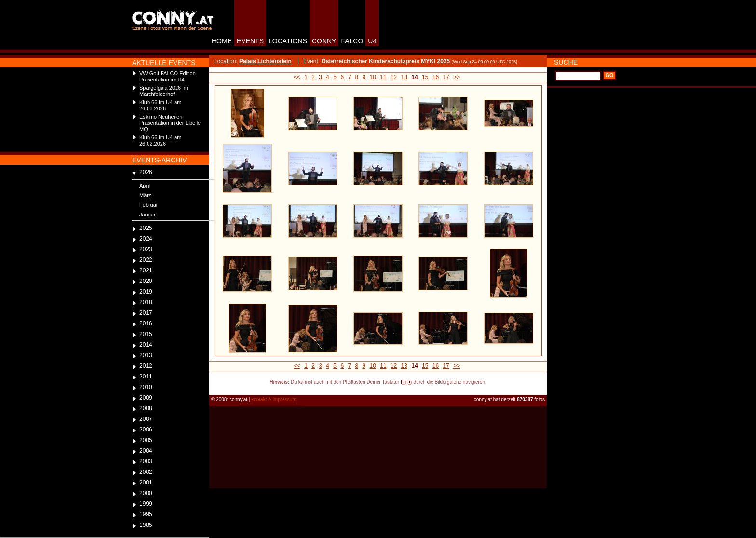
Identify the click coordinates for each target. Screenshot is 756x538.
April (145, 186)
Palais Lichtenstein (265, 61)
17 (446, 77)
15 (425, 77)
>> (457, 77)
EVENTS (250, 41)
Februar (149, 205)
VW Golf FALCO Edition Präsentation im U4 (168, 76)
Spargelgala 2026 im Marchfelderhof (164, 91)
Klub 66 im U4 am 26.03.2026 (160, 105)
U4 (372, 41)
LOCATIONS (288, 41)
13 (404, 77)
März (145, 195)
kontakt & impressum (274, 399)
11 (383, 77)
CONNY (324, 41)
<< (297, 77)
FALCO (352, 41)
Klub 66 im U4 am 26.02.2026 (160, 141)
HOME (222, 41)
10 (373, 77)
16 (436, 77)
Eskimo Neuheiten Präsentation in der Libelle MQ (170, 123)
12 (394, 77)
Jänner (148, 215)
